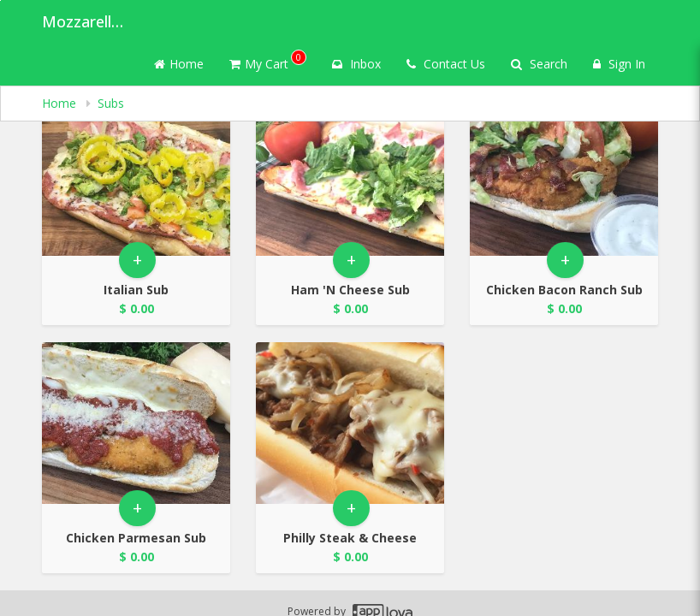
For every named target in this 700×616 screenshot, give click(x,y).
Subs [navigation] (111, 103)
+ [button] (137, 260)
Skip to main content (0, 0)
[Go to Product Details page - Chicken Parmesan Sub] (136, 423)
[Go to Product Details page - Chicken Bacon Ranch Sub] (564, 175)
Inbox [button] (356, 64)
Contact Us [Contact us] (446, 64)
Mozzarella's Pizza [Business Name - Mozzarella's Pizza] (85, 21)
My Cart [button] (268, 61)
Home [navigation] (61, 103)
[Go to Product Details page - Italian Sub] (136, 175)
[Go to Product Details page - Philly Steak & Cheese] (350, 423)
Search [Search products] (539, 64)
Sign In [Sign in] (619, 64)
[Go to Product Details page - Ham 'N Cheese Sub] (350, 175)
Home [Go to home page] (179, 64)
